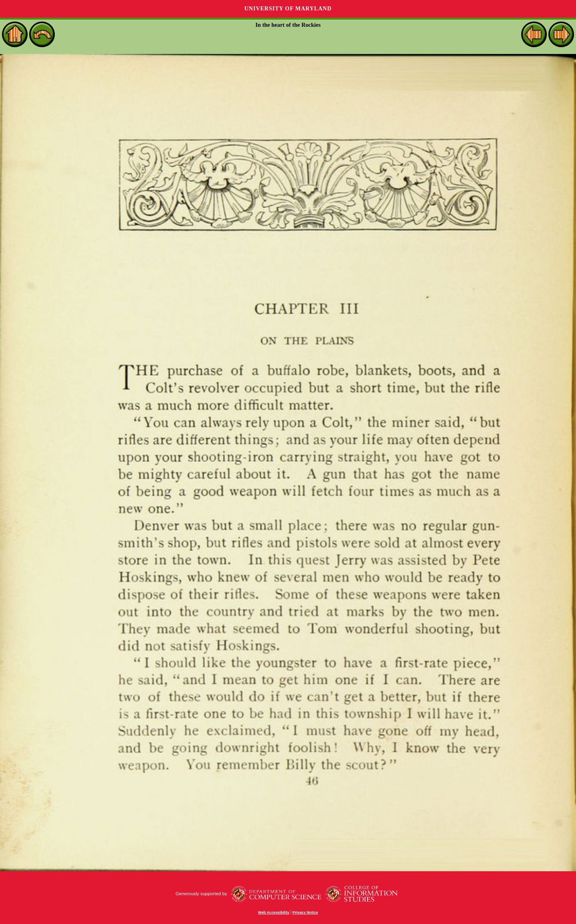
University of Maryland (288, 9)
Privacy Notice (305, 912)
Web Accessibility (274, 912)
